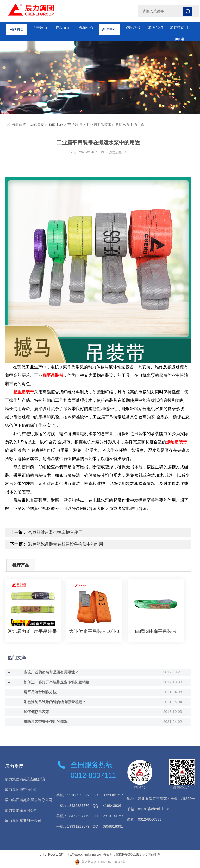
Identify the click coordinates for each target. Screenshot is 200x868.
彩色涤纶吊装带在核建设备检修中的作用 (66, 544)
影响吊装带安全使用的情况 (46, 722)
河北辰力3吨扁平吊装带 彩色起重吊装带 (33, 631)
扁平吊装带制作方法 (40, 692)
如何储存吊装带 (36, 712)
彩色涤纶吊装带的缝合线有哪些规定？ (55, 702)
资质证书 (133, 28)
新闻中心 (109, 28)
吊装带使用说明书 (179, 30)
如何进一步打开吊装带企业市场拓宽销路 (57, 682)
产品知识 (74, 125)
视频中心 (86, 28)
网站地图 (154, 854)
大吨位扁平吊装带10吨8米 (94, 631)
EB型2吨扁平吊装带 (156, 631)
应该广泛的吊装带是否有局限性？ (51, 672)
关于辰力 (40, 28)
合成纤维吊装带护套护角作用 (55, 532)
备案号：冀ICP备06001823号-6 (125, 854)
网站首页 (17, 28)
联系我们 (156, 28)
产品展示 (63, 28)
